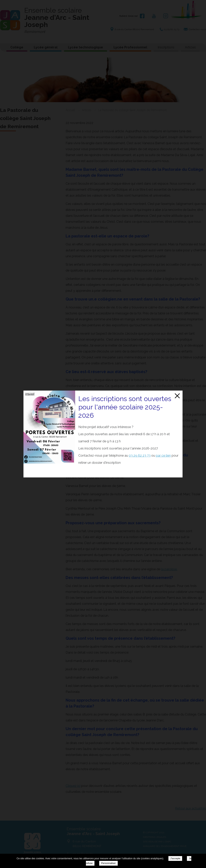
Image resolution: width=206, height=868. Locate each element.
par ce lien (163, 456)
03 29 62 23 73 (140, 456)
